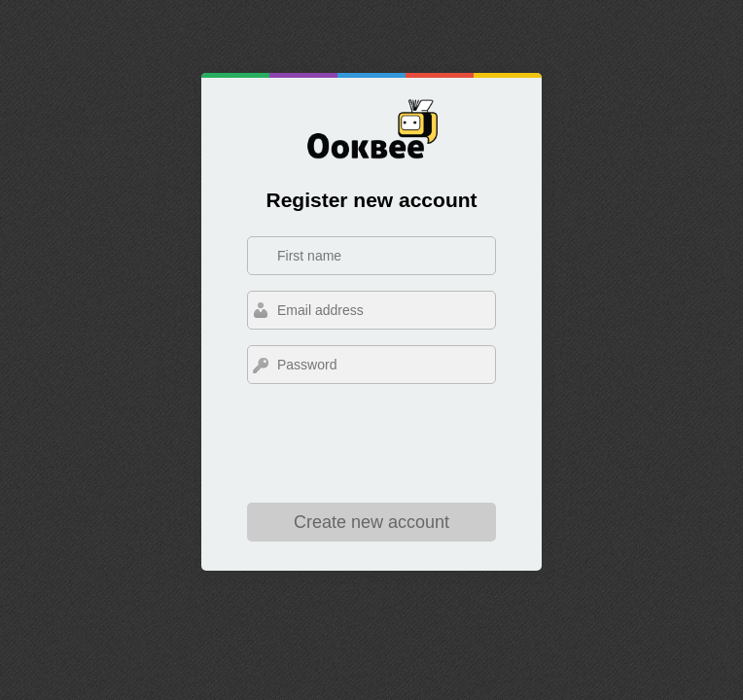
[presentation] (371, 447)
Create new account (371, 522)
